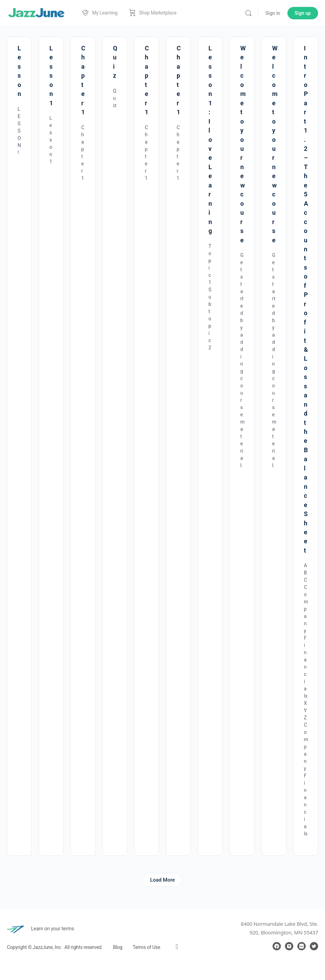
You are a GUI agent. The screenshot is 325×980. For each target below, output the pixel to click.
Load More (162, 880)
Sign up (303, 13)
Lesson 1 (51, 76)
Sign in (273, 13)
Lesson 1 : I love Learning (210, 139)
